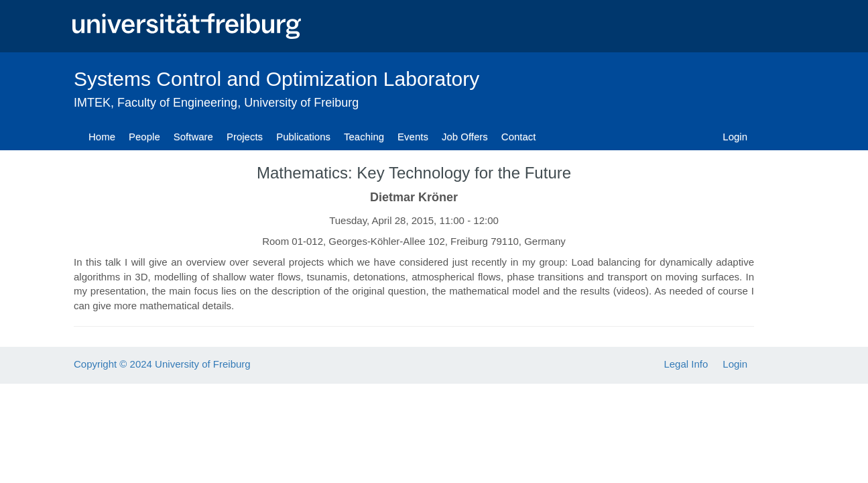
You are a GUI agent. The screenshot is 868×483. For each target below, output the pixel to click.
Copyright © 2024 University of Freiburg (162, 364)
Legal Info (686, 364)
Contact (519, 137)
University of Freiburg (301, 103)
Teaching (364, 137)
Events (413, 137)
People (144, 137)
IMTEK (92, 103)
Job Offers (465, 137)
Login (735, 137)
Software (193, 137)
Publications (303, 137)
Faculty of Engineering (177, 103)
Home (102, 137)
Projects (245, 137)
